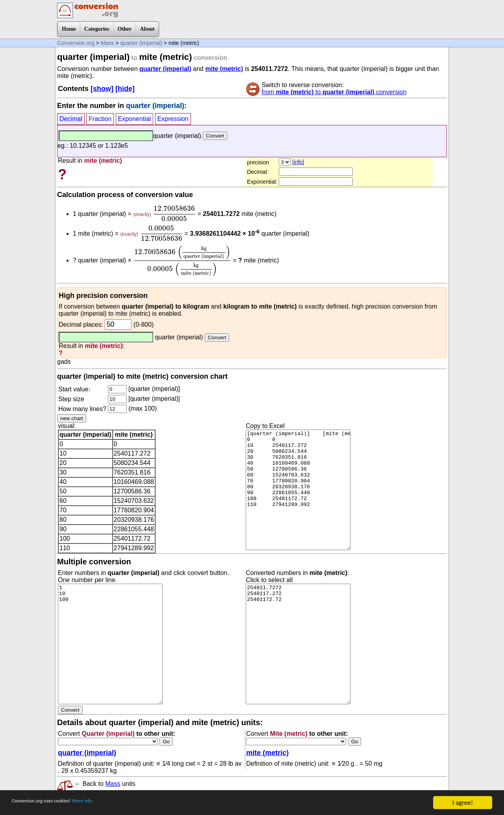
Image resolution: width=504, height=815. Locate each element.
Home (69, 29)
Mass (107, 43)
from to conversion (334, 92)
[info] (298, 162)
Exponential (135, 119)
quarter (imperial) (141, 43)
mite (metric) (224, 69)
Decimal (71, 119)
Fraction (100, 119)
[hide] (125, 89)
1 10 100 (110, 644)
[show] (102, 89)
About (147, 29)
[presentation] (174, 214)
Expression (173, 119)
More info (105, 803)
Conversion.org (76, 43)
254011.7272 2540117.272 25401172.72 (298, 644)
